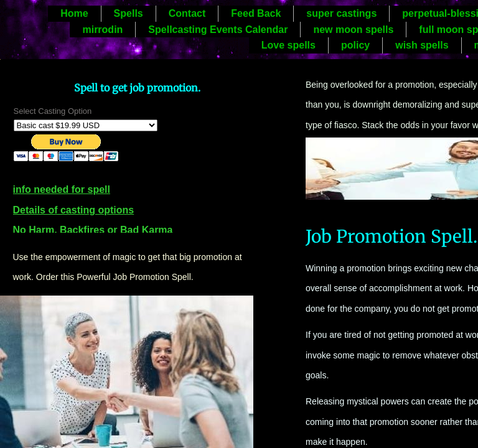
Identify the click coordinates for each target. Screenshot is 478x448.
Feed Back (256, 13)
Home (74, 13)
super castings (341, 13)
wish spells (422, 45)
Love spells (288, 45)
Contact (187, 13)
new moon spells (353, 30)
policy (355, 45)
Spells (129, 13)
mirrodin (102, 30)
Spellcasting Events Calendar (218, 30)
